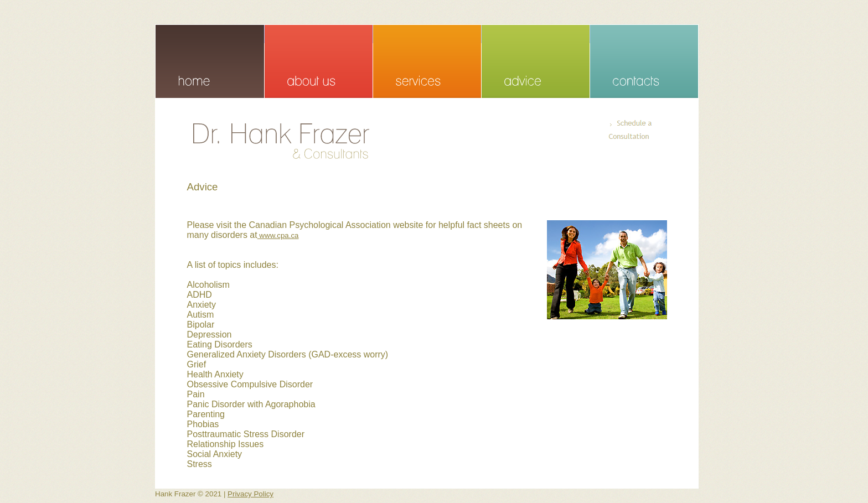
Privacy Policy (250, 494)
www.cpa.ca (278, 235)
